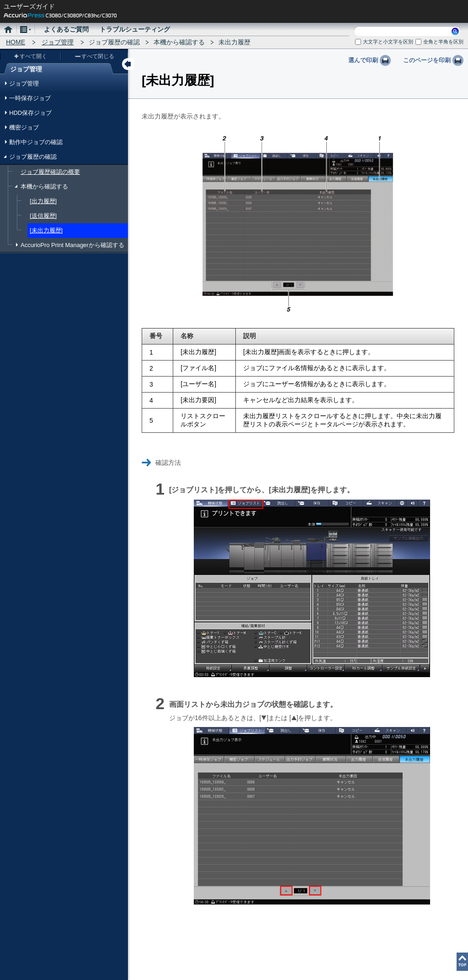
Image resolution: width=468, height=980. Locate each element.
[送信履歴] (43, 216)
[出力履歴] (43, 201)
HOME (16, 42)
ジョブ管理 (58, 42)
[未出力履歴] (46, 230)
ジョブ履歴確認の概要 (50, 172)
